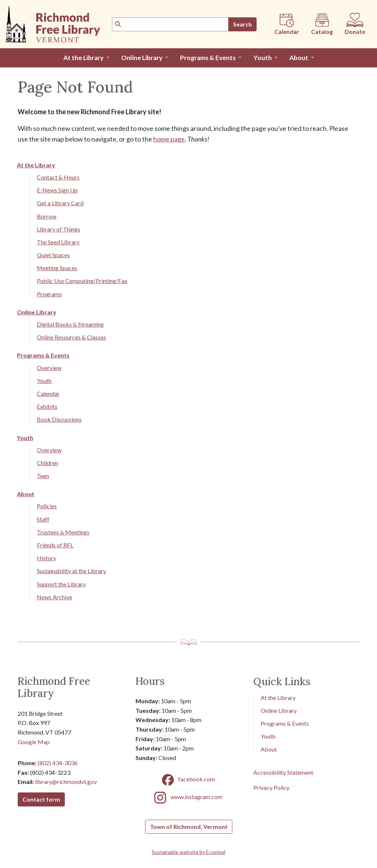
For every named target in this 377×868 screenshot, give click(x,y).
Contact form (41, 799)
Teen (43, 476)
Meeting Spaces (57, 268)
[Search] (170, 24)
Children (47, 463)
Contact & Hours (58, 177)
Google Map (34, 742)
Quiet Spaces (53, 255)
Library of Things (59, 229)
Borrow (47, 216)
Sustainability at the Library (71, 571)
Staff (43, 519)
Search (242, 24)
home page (169, 139)
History (47, 558)
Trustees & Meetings (63, 532)
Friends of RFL (55, 545)
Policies (47, 506)
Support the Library (61, 584)
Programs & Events (43, 355)
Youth (44, 381)
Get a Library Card (60, 203)
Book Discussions (59, 419)
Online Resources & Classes (71, 337)
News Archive (54, 597)
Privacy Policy (271, 787)
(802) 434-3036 (58, 763)
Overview (49, 368)
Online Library (37, 312)
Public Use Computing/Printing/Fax (82, 281)
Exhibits (47, 406)
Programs (49, 294)
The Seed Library (58, 242)
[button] (86, 58)
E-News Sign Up (57, 190)
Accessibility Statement (283, 772)
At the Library (36, 165)
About (26, 494)
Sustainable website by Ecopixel (188, 852)
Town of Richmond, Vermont (189, 827)
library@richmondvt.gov (66, 782)
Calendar (48, 393)
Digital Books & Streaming (70, 324)
